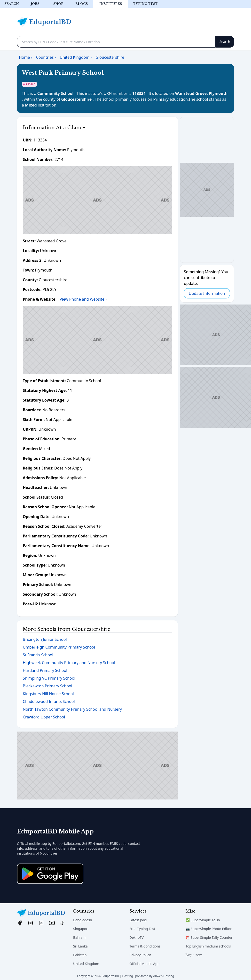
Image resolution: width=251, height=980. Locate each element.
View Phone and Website (82, 299)
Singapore (81, 929)
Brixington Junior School (45, 639)
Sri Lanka (80, 946)
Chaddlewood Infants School (49, 701)
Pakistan (80, 955)
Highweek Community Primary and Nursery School (69, 663)
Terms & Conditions (145, 946)
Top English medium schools (208, 946)
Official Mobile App (144, 964)
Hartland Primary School (45, 670)
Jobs (35, 4)
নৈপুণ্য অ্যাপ (194, 955)
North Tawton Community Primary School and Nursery (72, 709)
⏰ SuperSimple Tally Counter (209, 937)
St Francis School (38, 655)
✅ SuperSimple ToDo (203, 920)
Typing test (145, 4)
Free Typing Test (142, 929)
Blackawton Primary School (47, 686)
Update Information (207, 293)
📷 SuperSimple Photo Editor (209, 929)
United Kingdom (86, 964)
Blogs (82, 4)
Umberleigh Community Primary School (59, 647)
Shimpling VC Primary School (49, 678)
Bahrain (79, 937)
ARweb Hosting (164, 976)
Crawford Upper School (44, 717)
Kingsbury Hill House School (48, 694)
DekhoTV (137, 937)
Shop (58, 4)
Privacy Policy (140, 955)
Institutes (111, 4)
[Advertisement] (97, 200)
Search (12, 4)
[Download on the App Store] (50, 874)
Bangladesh (83, 920)
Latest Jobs (138, 920)
